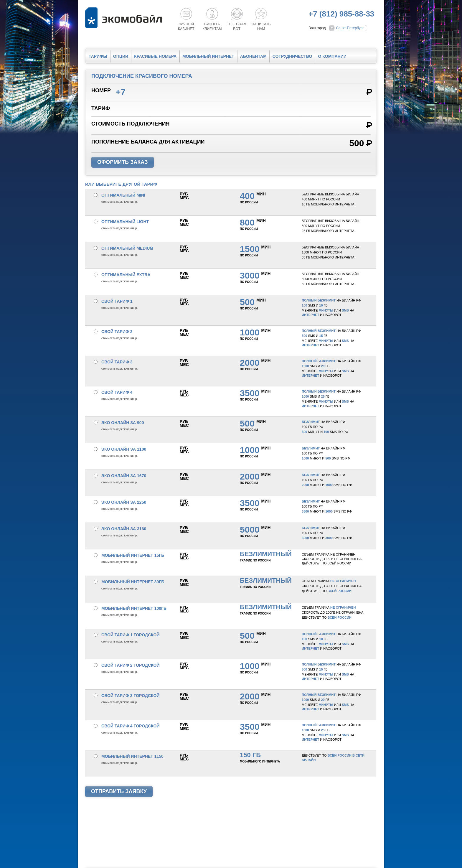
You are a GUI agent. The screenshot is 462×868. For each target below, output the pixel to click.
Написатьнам (261, 27)
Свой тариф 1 (117, 301)
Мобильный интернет (208, 56)
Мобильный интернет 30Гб (133, 582)
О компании (332, 56)
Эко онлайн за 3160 (124, 529)
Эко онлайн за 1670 (124, 476)
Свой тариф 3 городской (131, 696)
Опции (121, 56)
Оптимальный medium (127, 248)
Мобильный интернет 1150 (132, 756)
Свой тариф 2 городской (131, 665)
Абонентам (253, 56)
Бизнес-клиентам (212, 27)
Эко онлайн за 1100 (124, 449)
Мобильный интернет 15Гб (133, 555)
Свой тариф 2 (117, 332)
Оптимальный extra (126, 275)
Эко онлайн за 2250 (124, 502)
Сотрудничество (292, 56)
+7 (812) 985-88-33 (341, 14)
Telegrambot (237, 27)
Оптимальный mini (123, 195)
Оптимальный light (125, 222)
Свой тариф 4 (117, 392)
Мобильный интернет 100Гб (134, 608)
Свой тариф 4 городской (131, 726)
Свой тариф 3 (117, 362)
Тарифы (98, 56)
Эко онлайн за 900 (123, 423)
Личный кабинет (186, 27)
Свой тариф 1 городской (131, 635)
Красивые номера (155, 56)
